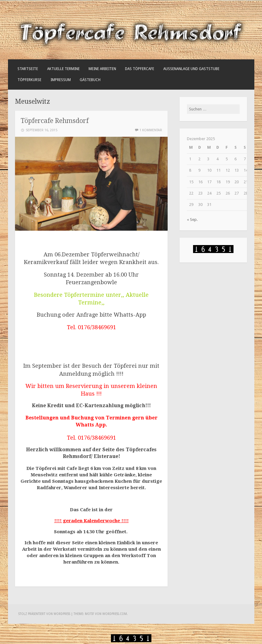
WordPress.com (115, 614)
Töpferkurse (29, 80)
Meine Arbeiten (102, 69)
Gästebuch (90, 80)
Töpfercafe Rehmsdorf (55, 121)
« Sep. (192, 220)
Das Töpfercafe (140, 69)
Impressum (61, 80)
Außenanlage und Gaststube (191, 69)
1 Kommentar (151, 130)
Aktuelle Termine (63, 69)
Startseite (28, 69)
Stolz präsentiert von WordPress (44, 614)
